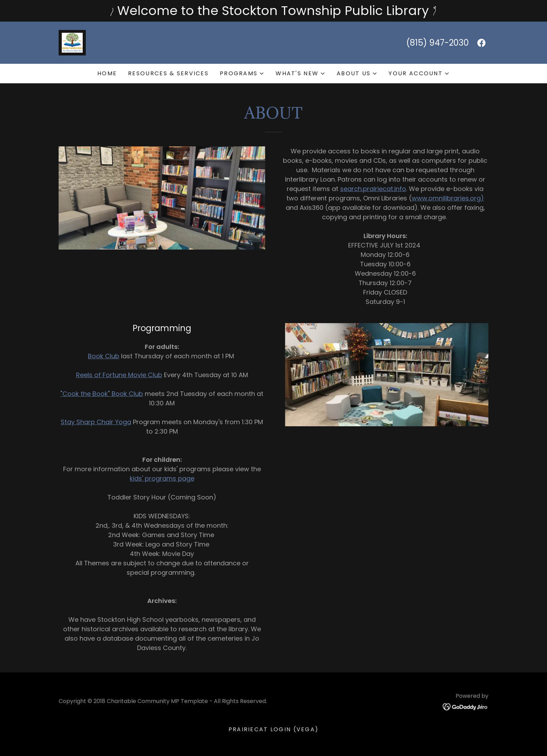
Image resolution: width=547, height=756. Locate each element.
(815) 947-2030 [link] (437, 43)
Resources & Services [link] (168, 73)
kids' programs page (162, 478)
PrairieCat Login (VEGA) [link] (274, 729)
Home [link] (107, 73)
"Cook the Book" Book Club (102, 394)
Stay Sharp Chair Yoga (96, 422)
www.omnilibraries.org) (448, 198)
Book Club (104, 356)
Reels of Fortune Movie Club (119, 375)
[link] (72, 42)
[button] (242, 74)
